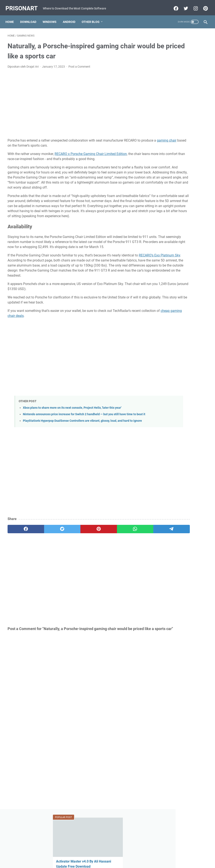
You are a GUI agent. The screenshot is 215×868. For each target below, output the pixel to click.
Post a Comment (79, 69)
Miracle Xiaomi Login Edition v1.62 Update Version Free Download (181, 329)
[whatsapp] (101, 566)
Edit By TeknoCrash (127, 861)
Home (12, 22)
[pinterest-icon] (203, 8)
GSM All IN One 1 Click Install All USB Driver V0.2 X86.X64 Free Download (181, 133)
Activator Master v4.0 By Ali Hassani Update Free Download (180, 77)
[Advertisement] (74, 106)
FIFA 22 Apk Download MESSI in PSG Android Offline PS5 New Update (182, 269)
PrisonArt (24, 4)
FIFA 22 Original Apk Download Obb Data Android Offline (180, 163)
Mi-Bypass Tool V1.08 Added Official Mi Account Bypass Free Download (181, 219)
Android (71, 22)
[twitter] (48, 566)
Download (30, 22)
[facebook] (21, 566)
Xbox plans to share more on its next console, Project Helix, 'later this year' (72, 435)
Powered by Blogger (100, 861)
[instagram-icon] (193, 8)
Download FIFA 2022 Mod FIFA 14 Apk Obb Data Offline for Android (181, 299)
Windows (52, 22)
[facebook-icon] (173, 8)
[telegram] (128, 566)
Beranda (108, 853)
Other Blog (93, 22)
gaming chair (33, 148)
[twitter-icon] (183, 8)
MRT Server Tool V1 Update (180, 244)
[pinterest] (74, 566)
